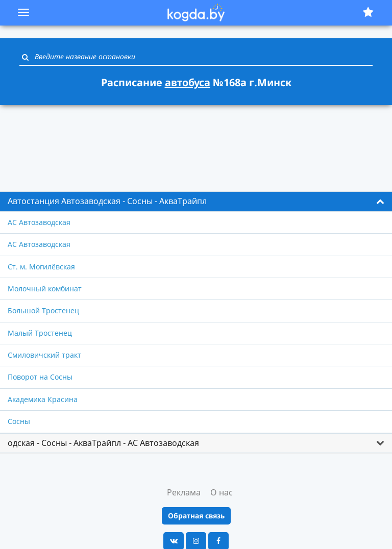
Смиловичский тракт (44, 355)
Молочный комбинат (45, 289)
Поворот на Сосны (40, 377)
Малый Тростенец (40, 333)
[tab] (196, 202)
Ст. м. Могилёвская (41, 267)
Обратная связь (196, 516)
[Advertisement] (196, 142)
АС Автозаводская (39, 222)
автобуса (188, 82)
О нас (222, 492)
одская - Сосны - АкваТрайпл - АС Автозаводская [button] (103, 443)
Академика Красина (43, 399)
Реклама (184, 492)
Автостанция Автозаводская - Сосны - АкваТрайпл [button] (107, 201)
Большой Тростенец (43, 310)
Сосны (19, 421)
